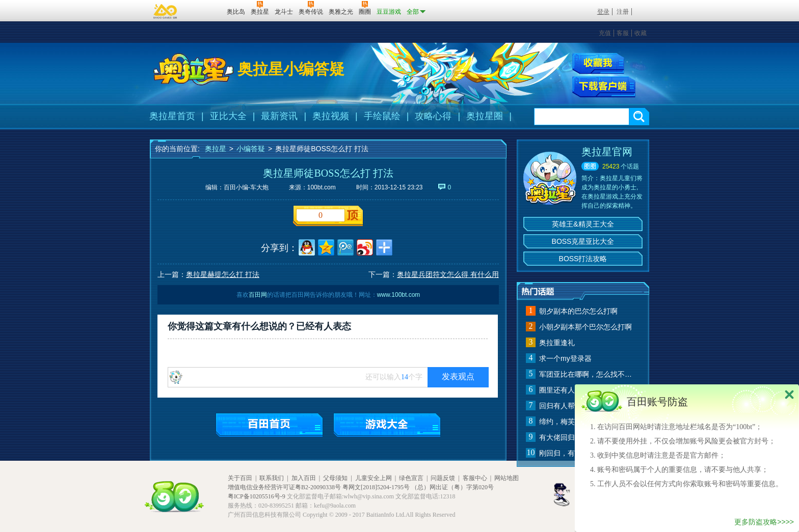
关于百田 (240, 478)
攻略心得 (433, 116)
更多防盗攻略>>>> (764, 522)
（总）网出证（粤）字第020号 (452, 487)
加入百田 (304, 478)
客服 (623, 33)
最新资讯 (279, 116)
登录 (603, 12)
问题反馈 (443, 478)
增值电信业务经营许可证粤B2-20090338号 (284, 487)
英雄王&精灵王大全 (583, 224)
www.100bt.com (399, 295)
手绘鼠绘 (382, 116)
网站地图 (507, 478)
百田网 (204, 11)
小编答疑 (251, 149)
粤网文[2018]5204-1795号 (376, 487)
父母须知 (335, 478)
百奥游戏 (166, 11)
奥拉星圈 (485, 116)
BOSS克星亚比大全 (583, 241)
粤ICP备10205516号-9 (257, 496)
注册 (623, 12)
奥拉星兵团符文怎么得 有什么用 (448, 274)
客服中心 (475, 478)
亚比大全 (228, 116)
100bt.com (322, 187)
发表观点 (458, 376)
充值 (605, 33)
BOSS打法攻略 (583, 259)
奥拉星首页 (172, 116)
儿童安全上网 (374, 478)
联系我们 (272, 478)
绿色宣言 (411, 478)
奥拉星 (216, 149)
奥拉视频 (331, 116)
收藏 (641, 33)
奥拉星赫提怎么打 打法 (223, 274)
